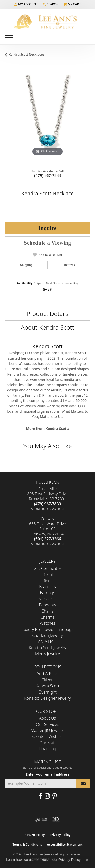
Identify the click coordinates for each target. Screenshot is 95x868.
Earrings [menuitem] (47, 593)
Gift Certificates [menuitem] (48, 568)
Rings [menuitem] (48, 581)
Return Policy (35, 835)
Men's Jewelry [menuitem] (48, 654)
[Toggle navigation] (9, 37)
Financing (48, 749)
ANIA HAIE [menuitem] (48, 641)
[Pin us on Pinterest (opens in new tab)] (55, 796)
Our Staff (48, 743)
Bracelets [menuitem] (48, 587)
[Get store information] (48, 509)
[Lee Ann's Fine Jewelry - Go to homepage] (48, 22)
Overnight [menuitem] (48, 692)
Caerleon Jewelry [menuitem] (47, 635)
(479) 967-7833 (48, 176)
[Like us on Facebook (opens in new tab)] (40, 796)
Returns (69, 265)
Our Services (48, 724)
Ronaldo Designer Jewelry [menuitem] (47, 698)
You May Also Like (47, 446)
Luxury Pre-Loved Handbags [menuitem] (48, 629)
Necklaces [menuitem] (47, 599)
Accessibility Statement (65, 845)
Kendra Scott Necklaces (26, 54)
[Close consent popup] (87, 860)
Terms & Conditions (27, 845)
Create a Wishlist (48, 736)
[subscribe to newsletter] (83, 783)
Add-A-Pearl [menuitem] (48, 674)
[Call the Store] (48, 504)
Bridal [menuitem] (48, 574)
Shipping (26, 265)
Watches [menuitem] (48, 623)
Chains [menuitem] (48, 611)
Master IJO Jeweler (47, 730)
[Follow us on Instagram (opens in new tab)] (47, 796)
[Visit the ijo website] (41, 819)
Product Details (48, 314)
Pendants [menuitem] (47, 605)
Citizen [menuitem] (48, 680)
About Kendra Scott (48, 327)
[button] (26, 4)
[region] (48, 115)
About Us (48, 718)
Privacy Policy (60, 835)
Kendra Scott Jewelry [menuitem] (48, 648)
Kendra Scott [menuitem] (48, 686)
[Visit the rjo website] (56, 819)
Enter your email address (48, 774)
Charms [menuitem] (47, 617)
